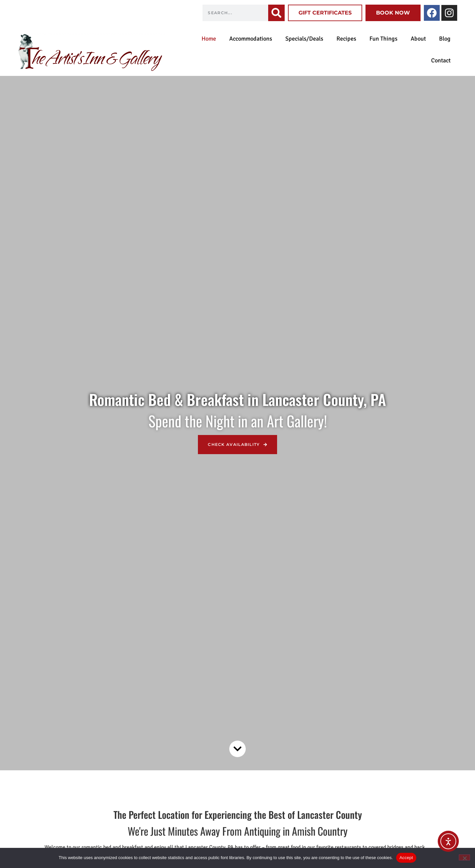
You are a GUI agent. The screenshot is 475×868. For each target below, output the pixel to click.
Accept (406, 858)
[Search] (276, 13)
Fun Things (383, 39)
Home (209, 39)
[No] (464, 857)
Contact (441, 60)
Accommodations (251, 39)
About (418, 39)
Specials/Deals (304, 39)
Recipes (346, 39)
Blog (445, 39)
